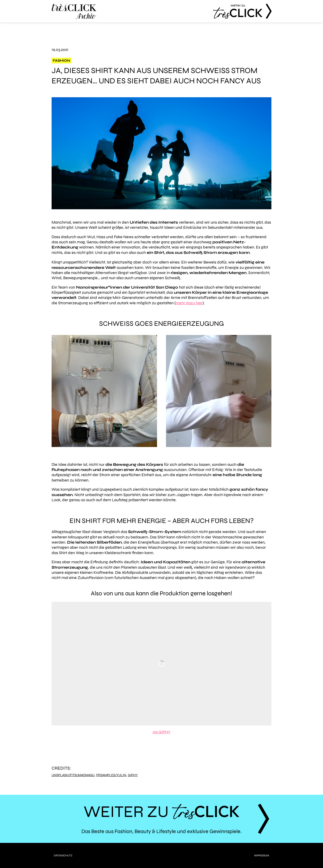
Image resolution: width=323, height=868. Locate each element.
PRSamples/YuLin (111, 775)
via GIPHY (161, 732)
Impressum (262, 855)
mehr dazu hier (189, 303)
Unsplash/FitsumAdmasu (73, 775)
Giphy (133, 775)
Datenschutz (63, 855)
